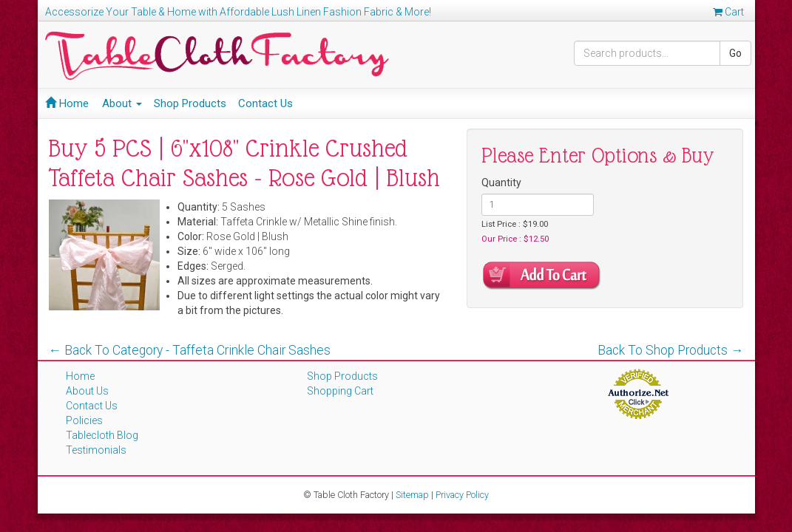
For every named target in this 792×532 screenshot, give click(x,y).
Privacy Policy (462, 495)
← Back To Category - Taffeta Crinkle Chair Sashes (190, 350)
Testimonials (96, 450)
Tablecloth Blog (102, 435)
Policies (84, 420)
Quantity (501, 183)
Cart (728, 12)
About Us (87, 391)
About (122, 103)
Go (735, 53)
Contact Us (265, 103)
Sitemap (412, 495)
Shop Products (190, 103)
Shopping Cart (340, 391)
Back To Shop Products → (671, 350)
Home (67, 103)
